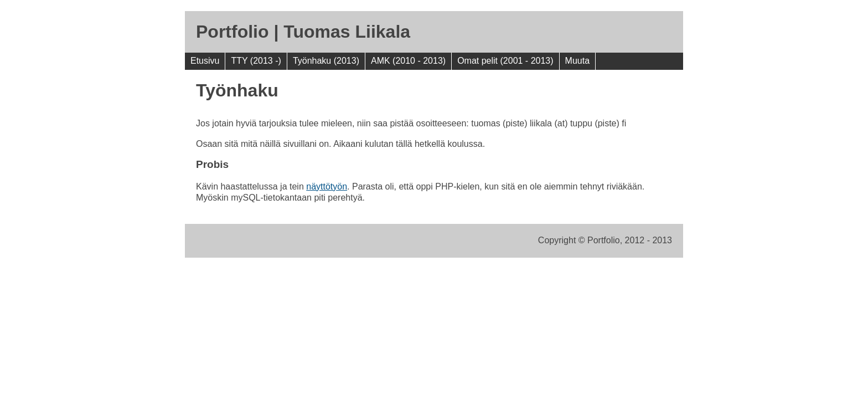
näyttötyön (327, 186)
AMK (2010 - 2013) (408, 61)
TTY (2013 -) (256, 61)
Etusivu (205, 61)
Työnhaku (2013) (326, 61)
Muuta (577, 61)
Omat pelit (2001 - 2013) (505, 61)
